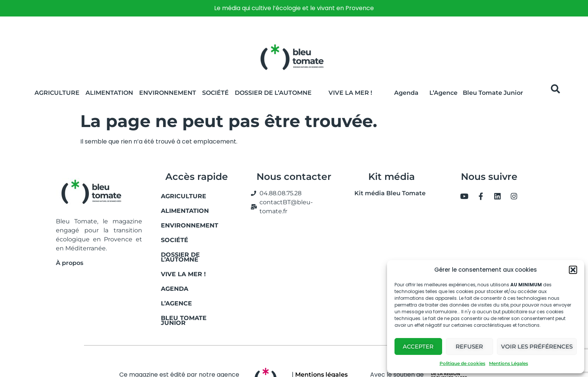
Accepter (418, 346)
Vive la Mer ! (350, 93)
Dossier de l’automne (273, 93)
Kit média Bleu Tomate (387, 193)
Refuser (469, 346)
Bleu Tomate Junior (493, 93)
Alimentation (109, 93)
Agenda (406, 93)
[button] (573, 270)
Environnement (168, 93)
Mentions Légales (508, 363)
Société (215, 93)
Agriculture (57, 93)
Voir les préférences (537, 346)
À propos (70, 263)
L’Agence (443, 93)
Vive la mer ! (183, 274)
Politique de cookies (462, 363)
